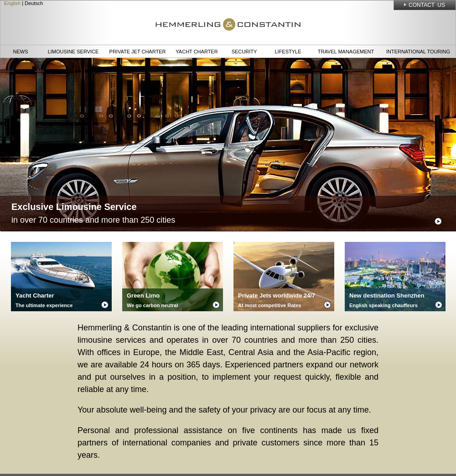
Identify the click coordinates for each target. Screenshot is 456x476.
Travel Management (346, 52)
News (21, 52)
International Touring (418, 52)
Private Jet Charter (138, 52)
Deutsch (34, 3)
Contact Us (427, 5)
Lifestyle (288, 52)
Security (244, 52)
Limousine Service (73, 52)
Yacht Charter (197, 52)
